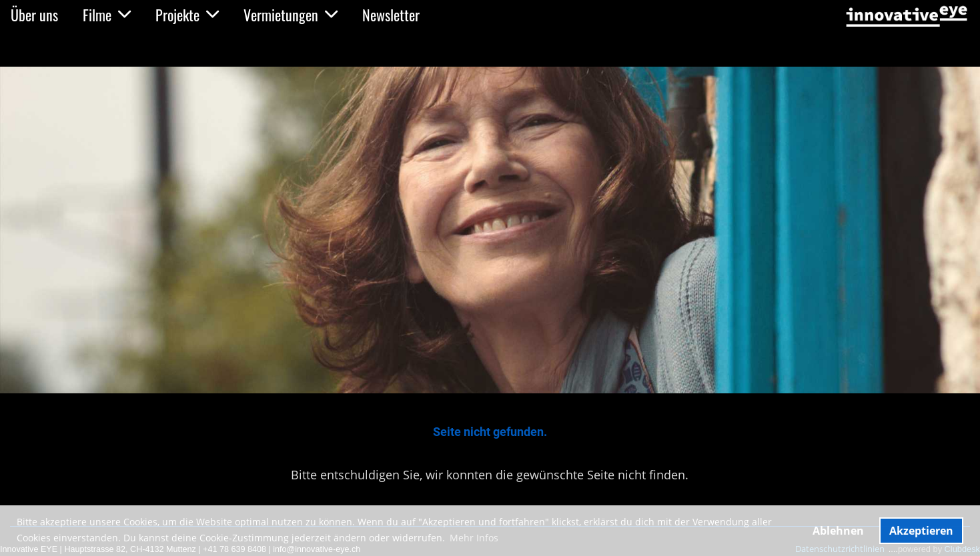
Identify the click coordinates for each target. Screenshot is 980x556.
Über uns (34, 15)
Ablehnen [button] (838, 531)
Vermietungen (291, 15)
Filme (107, 15)
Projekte (187, 15)
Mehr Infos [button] (474, 538)
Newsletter (391, 15)
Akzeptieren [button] (921, 531)
